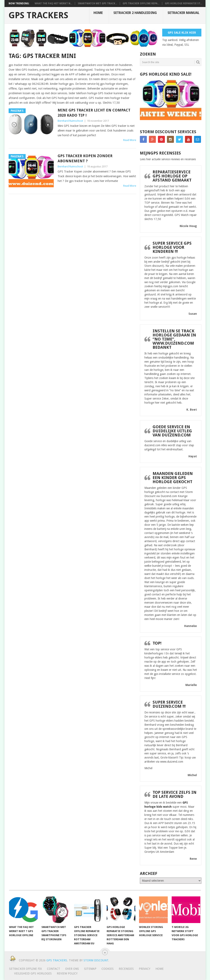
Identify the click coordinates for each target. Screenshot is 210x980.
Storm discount (96, 960)
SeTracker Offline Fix (25, 969)
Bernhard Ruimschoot (70, 121)
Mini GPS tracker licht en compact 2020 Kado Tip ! (94, 113)
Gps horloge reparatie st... (183, 3)
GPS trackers (38, 15)
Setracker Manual (183, 13)
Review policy (67, 973)
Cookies (108, 969)
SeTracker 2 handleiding (135, 13)
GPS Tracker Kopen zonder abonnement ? (85, 158)
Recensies (126, 969)
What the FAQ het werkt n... (53, 3)
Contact (54, 969)
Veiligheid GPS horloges (33, 973)
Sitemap (90, 969)
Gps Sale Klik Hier (182, 33)
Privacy (145, 969)
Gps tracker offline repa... (141, 3)
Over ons (72, 969)
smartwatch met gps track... (97, 3)
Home (98, 13)
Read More (130, 140)
